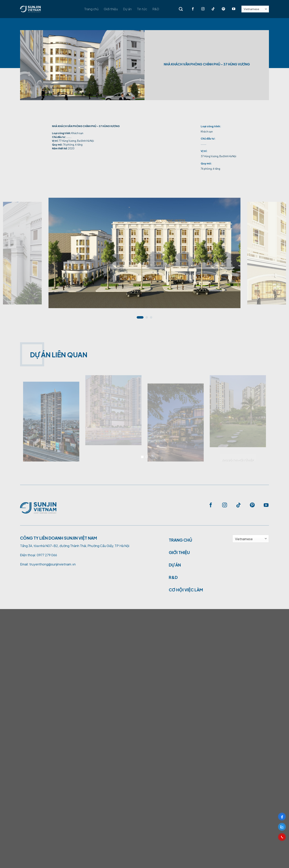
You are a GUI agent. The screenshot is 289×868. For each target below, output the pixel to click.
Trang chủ (91, 9)
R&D (156, 9)
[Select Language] (255, 9)
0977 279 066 (47, 555)
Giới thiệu (111, 9)
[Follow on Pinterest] (221, 9)
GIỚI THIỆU (179, 552)
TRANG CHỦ (180, 540)
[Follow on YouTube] (231, 9)
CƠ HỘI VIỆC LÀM (186, 590)
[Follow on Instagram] (200, 9)
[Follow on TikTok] (211, 9)
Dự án (127, 9)
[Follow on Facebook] (190, 9)
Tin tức (142, 9)
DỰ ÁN (175, 565)
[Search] (181, 9)
